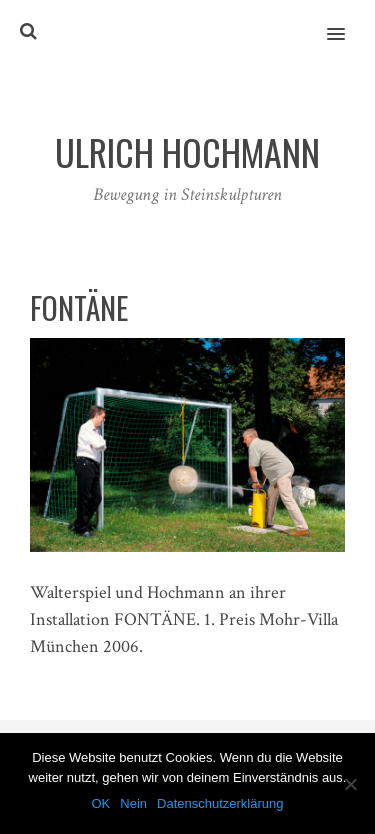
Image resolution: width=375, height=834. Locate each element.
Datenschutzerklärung (220, 803)
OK (100, 803)
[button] (347, 21)
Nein (133, 803)
